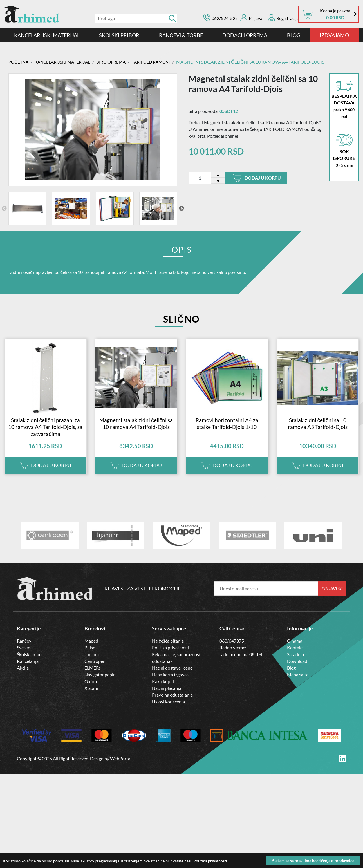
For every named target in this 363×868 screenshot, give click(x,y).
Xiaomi (91, 695)
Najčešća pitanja (168, 648)
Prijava (251, 18)
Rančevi (25, 648)
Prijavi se (332, 595)
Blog (294, 35)
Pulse (90, 655)
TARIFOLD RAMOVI (157, 62)
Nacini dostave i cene (172, 675)
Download (297, 668)
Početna (19, 62)
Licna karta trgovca (170, 682)
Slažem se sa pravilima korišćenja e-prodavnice (313, 861)
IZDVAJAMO (334, 35)
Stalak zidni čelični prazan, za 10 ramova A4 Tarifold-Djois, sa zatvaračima (45, 434)
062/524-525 (225, 18)
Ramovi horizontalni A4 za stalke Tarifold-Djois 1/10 (227, 430)
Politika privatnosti (171, 655)
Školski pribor (30, 661)
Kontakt (295, 655)
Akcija (23, 675)
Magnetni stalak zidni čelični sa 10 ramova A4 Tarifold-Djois (136, 430)
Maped (91, 648)
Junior (91, 661)
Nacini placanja (167, 695)
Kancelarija (28, 668)
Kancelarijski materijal (47, 35)
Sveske (23, 655)
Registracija (283, 18)
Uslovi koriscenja (168, 709)
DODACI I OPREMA (245, 35)
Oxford (91, 688)
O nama (295, 648)
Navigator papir (100, 682)
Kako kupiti (163, 688)
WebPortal (121, 766)
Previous (4, 209)
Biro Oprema (116, 62)
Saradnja (295, 661)
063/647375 (232, 648)
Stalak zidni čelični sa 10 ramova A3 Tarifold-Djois (318, 430)
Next (181, 209)
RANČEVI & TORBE (181, 35)
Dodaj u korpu (256, 178)
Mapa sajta (298, 682)
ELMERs (93, 675)
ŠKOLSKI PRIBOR (119, 35)
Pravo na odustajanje (172, 702)
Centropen (95, 668)
